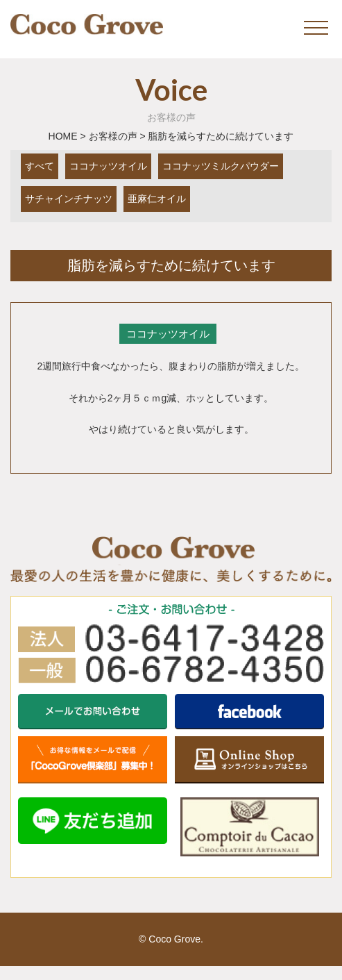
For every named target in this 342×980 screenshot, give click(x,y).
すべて (40, 166)
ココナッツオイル (108, 166)
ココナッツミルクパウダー (221, 166)
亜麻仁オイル (157, 199)
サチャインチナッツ (69, 199)
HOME (63, 136)
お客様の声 (113, 136)
